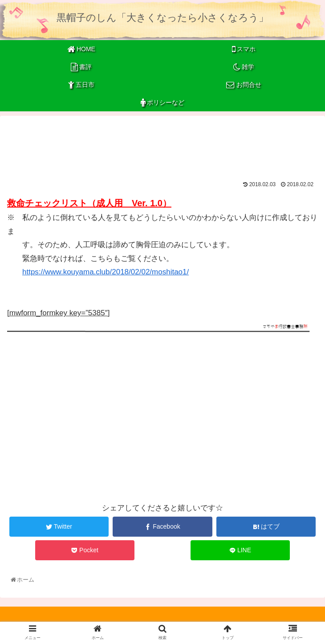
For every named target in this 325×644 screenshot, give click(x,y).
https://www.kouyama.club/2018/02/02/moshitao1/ (106, 272)
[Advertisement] (162, 145)
